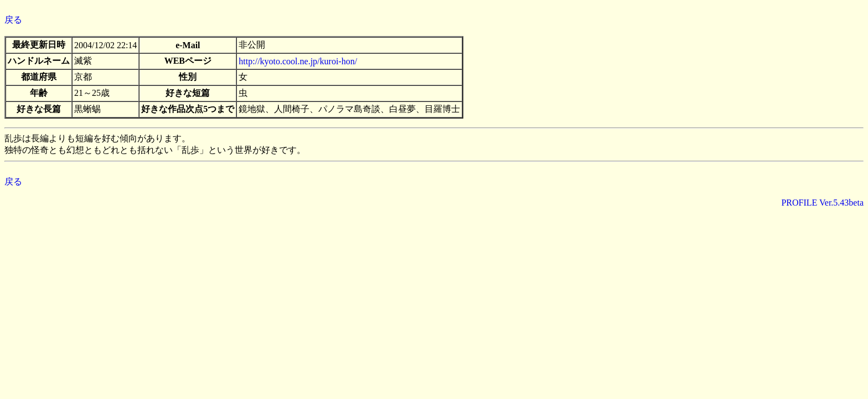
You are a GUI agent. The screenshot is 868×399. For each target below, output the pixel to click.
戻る (13, 20)
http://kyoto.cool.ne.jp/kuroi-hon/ (298, 61)
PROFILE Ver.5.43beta (822, 203)
